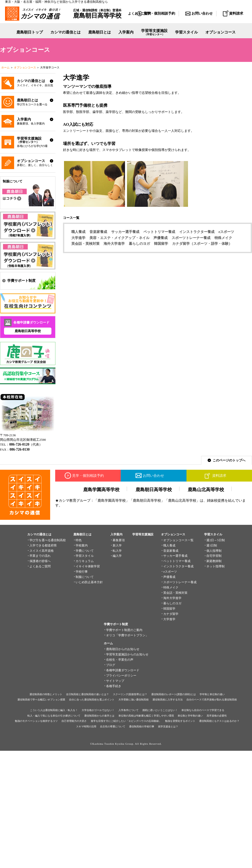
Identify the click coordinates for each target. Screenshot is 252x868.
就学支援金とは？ (168, 726)
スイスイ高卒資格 (42, 551)
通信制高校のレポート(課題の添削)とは (174, 694)
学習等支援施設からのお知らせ (127, 654)
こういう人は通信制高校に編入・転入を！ (54, 710)
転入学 (117, 551)
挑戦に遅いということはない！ (160, 710)
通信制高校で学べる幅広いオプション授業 (41, 700)
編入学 (117, 556)
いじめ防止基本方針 (89, 582)
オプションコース (25, 67)
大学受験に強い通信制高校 (134, 700)
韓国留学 (161, 244)
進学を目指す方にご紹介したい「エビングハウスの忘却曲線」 (126, 721)
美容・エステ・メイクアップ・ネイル (119, 238)
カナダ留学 (171, 614)
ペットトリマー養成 (159, 232)
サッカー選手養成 (125, 232)
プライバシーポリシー (121, 676)
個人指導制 (214, 551)
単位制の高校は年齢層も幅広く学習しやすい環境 (146, 716)
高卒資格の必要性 (217, 716)
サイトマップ (115, 681)
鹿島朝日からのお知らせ (123, 649)
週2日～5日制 (215, 540)
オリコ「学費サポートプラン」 (127, 635)
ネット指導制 (215, 566)
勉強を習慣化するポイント (180, 721)
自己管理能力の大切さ (74, 721)
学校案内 (82, 545)
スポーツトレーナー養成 (191, 238)
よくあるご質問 (40, 566)
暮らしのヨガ (139, 244)
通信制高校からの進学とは (99, 716)
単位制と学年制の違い (190, 716)
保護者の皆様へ (40, 561)
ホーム (5, 67)
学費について (85, 551)
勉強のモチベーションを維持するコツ (36, 721)
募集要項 (119, 540)
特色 (79, 540)
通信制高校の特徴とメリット (46, 694)
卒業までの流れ (40, 556)
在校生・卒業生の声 (120, 660)
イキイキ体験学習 (88, 566)
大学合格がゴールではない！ (98, 710)
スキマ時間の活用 (86, 726)
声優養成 (161, 238)
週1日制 (212, 545)
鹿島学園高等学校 (101, 490)
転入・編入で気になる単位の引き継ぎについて (54, 716)
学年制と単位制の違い (212, 694)
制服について (85, 577)
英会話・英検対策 (85, 244)
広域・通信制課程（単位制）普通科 (97, 14)
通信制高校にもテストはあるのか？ (219, 721)
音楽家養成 (98, 232)
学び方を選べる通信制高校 (48, 540)
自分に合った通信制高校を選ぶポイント (92, 700)
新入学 (117, 545)
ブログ (111, 665)
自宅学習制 (214, 556)
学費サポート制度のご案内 (124, 630)
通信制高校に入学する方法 (168, 700)
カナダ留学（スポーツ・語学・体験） (202, 244)
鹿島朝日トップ (30, 32)
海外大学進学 (114, 244)
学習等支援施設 (154, 33)
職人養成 (78, 232)
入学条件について (129, 710)
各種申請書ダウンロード (123, 670)
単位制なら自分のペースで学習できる (203, 710)
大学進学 (78, 238)
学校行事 (82, 572)
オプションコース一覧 (178, 540)
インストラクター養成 (197, 232)
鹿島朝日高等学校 (28, 331)
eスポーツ (226, 232)
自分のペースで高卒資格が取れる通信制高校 (212, 700)
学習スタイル (186, 32)
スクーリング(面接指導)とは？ (130, 694)
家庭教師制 (214, 561)
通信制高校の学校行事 (142, 726)
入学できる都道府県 (43, 545)
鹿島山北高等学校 (206, 490)
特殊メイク (223, 238)
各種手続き (114, 686)
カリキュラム (85, 561)
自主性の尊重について (113, 726)
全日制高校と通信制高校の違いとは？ (87, 694)
